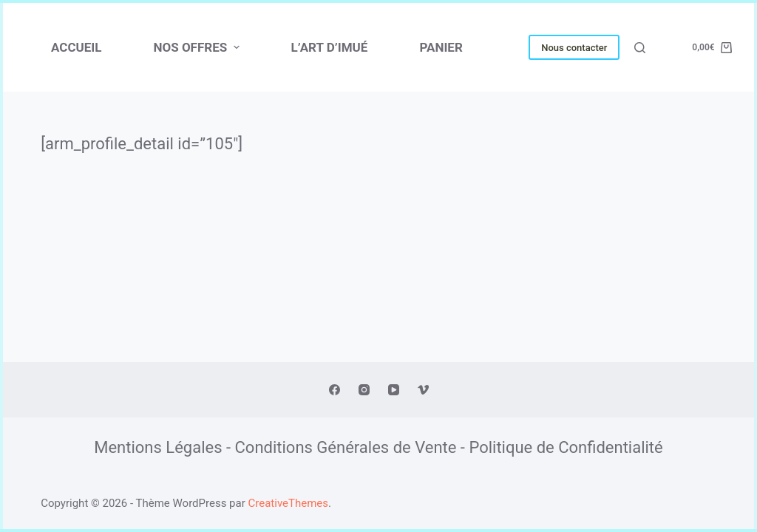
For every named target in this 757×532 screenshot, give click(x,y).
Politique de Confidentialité (566, 447)
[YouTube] (394, 390)
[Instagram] (364, 390)
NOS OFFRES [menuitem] (198, 47)
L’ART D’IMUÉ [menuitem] (330, 47)
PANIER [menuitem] (441, 47)
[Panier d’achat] (712, 48)
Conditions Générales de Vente (346, 447)
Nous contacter (574, 48)
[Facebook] (335, 390)
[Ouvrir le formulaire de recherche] (640, 48)
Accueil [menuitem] (76, 47)
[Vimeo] (423, 390)
